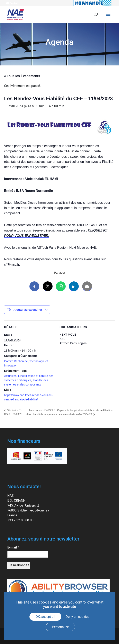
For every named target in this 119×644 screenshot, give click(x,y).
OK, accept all (45, 617)
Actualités (10, 376)
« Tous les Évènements (22, 76)
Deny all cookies (77, 617)
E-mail (13, 547)
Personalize (60, 627)
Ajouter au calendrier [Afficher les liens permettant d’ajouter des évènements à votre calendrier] (28, 310)
